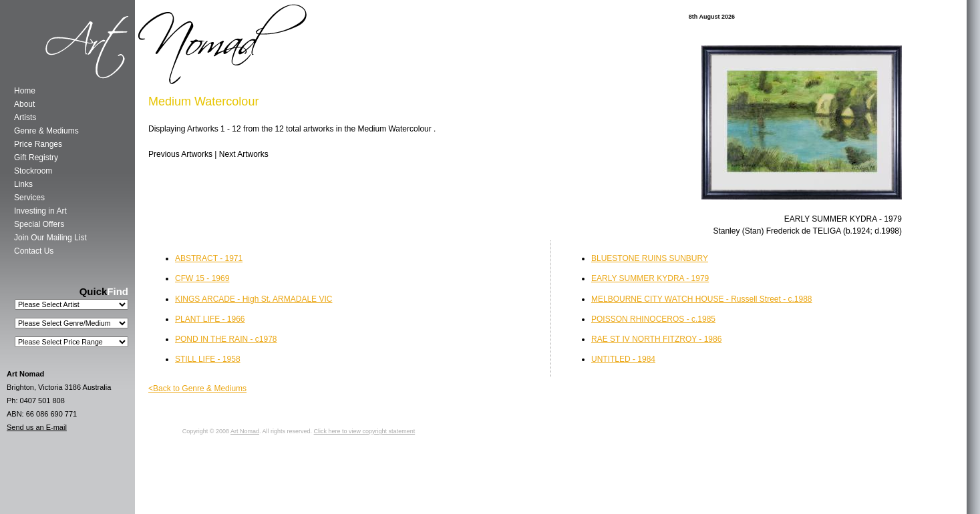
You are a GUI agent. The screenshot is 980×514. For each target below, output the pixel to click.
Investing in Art (40, 211)
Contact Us (34, 251)
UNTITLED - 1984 (623, 359)
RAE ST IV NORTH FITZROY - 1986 (656, 339)
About (24, 104)
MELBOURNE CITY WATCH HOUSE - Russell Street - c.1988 (702, 299)
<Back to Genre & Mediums (197, 389)
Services (29, 198)
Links (23, 184)
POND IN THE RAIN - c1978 (226, 339)
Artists (25, 117)
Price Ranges (38, 144)
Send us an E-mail (37, 427)
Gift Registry (36, 158)
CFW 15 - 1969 (202, 278)
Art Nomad (245, 431)
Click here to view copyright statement (365, 431)
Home (25, 91)
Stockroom (33, 171)
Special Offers (39, 224)
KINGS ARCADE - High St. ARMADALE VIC (254, 299)
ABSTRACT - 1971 (209, 258)
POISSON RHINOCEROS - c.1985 (653, 319)
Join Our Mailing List (50, 238)
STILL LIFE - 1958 (208, 359)
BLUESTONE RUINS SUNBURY (650, 258)
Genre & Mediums (46, 131)
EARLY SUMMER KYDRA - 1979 (650, 278)
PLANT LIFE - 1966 (210, 319)
